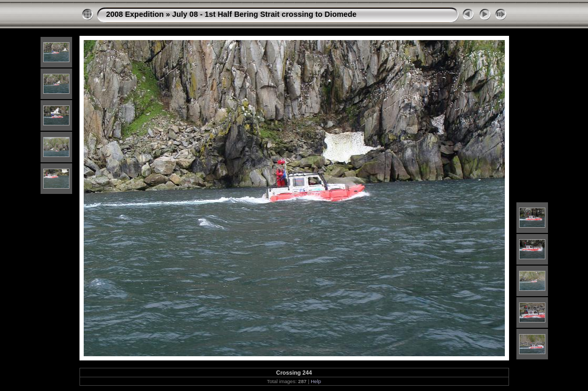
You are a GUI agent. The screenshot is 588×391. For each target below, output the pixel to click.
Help (316, 381)
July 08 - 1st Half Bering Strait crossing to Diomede (264, 14)
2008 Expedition (135, 14)
